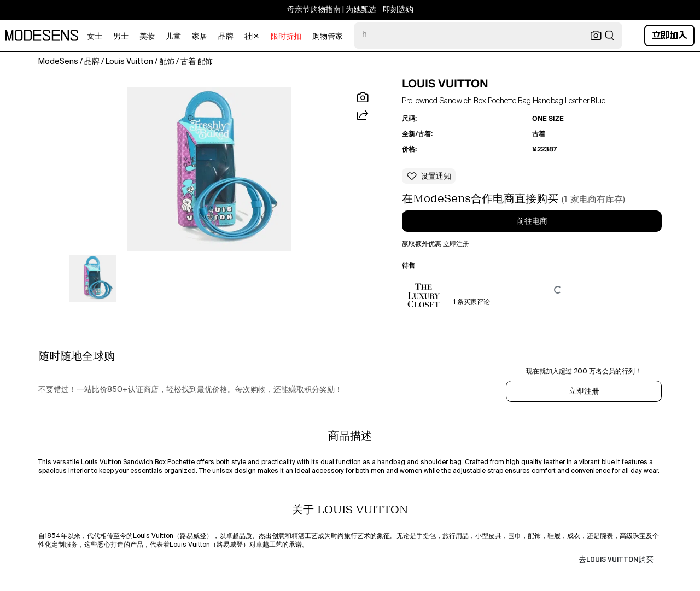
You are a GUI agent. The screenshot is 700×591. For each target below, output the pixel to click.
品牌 (226, 37)
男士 (121, 37)
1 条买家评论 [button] (472, 302)
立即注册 (584, 391)
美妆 (147, 37)
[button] (209, 169)
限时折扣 (286, 37)
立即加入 (669, 35)
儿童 (173, 37)
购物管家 (328, 37)
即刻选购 (398, 10)
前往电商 (532, 221)
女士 (95, 37)
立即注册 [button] (456, 244)
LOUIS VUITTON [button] (445, 84)
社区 (252, 37)
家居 (200, 37)
